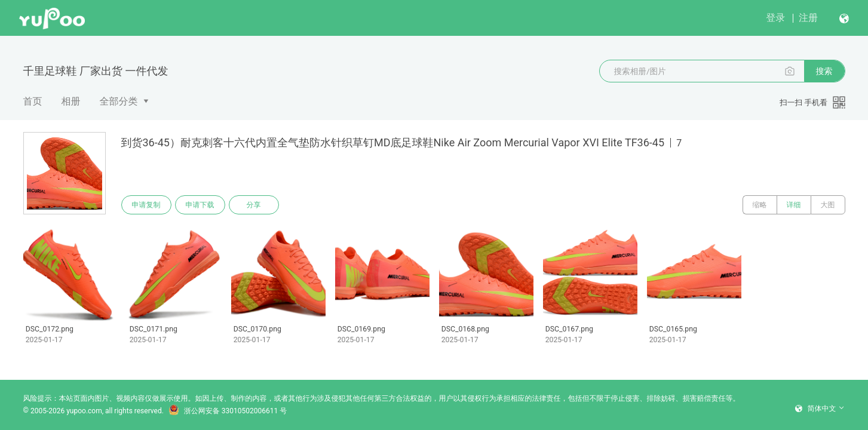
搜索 (824, 71)
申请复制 (146, 205)
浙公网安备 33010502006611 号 (228, 411)
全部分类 (119, 101)
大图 (828, 205)
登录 (775, 18)
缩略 (760, 205)
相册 (71, 101)
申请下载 (200, 205)
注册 (808, 18)
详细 (794, 205)
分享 (254, 205)
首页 (33, 101)
